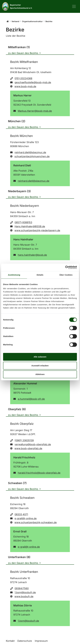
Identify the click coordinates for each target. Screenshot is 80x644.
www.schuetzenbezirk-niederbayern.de (35, 230)
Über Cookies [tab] (66, 275)
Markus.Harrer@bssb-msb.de (33, 111)
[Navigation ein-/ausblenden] (74, 6)
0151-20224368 (21, 78)
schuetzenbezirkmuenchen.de (30, 156)
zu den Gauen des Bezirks (23, 53)
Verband (15, 21)
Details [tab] (40, 275)
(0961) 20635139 (22, 440)
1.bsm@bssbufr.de (23, 592)
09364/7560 (19, 588)
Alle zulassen (40, 357)
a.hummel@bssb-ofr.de (29, 399)
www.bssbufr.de (22, 596)
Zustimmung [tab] (14, 275)
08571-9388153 (21, 222)
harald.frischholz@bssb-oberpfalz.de (37, 473)
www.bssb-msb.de (23, 86)
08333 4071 (19, 514)
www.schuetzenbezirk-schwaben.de (33, 522)
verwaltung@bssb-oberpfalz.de (31, 444)
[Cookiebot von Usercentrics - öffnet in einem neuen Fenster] (65, 267)
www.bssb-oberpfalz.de (26, 448)
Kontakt (10, 641)
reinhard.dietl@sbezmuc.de (28, 152)
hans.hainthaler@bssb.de (30, 255)
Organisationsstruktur (32, 21)
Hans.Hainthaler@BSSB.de (28, 226)
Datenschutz (25, 641)
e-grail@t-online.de (23, 518)
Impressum (41, 641)
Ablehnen (40, 374)
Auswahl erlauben (40, 366)
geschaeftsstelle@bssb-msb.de (31, 82)
